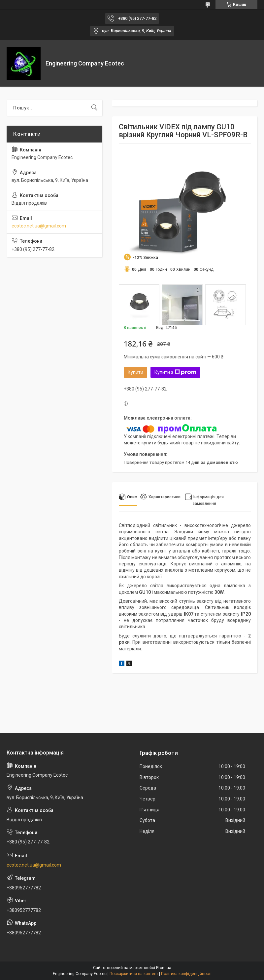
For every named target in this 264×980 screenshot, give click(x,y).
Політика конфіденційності (186, 974)
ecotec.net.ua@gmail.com (39, 226)
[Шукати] (94, 108)
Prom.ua (164, 968)
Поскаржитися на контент (134, 974)
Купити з (175, 372)
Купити (135, 372)
